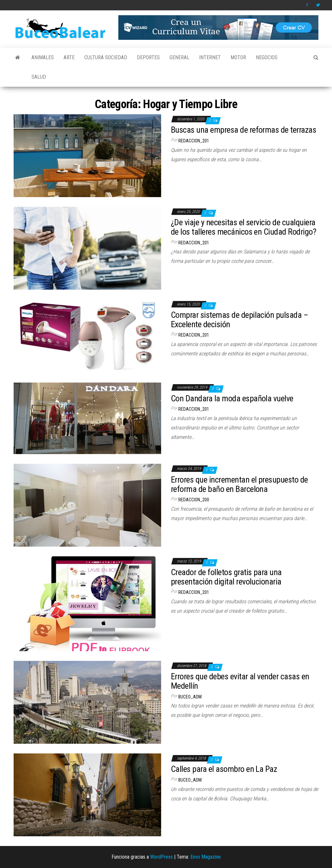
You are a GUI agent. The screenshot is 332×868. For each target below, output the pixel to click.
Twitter (318, 5)
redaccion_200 (194, 500)
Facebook (308, 5)
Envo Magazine (206, 857)
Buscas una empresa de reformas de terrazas (243, 130)
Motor (238, 57)
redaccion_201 (194, 141)
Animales (43, 57)
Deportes (148, 57)
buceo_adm (190, 697)
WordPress (161, 857)
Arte (69, 57)
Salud (39, 77)
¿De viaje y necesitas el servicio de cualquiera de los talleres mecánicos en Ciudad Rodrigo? (243, 227)
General (179, 57)
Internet (210, 57)
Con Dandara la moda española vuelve (232, 398)
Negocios (267, 57)
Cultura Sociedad (106, 57)
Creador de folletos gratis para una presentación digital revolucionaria (226, 577)
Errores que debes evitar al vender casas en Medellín (240, 681)
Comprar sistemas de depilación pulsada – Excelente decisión (239, 320)
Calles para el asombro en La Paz (224, 769)
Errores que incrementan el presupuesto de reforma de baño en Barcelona (239, 484)
